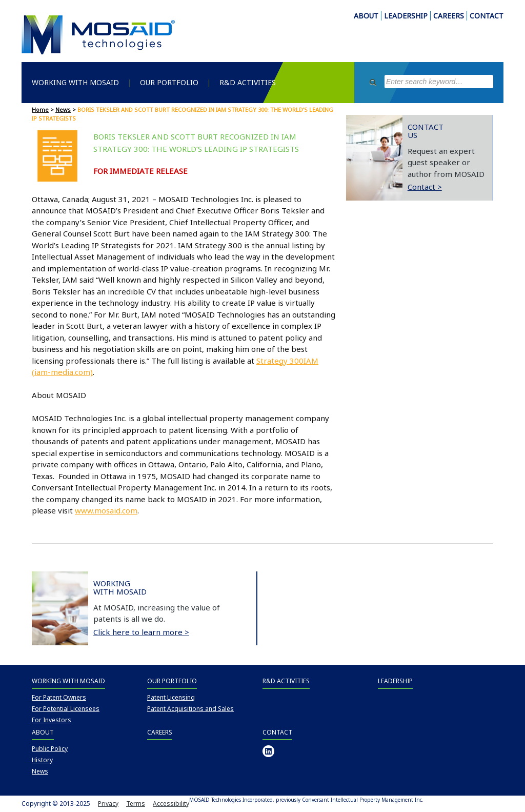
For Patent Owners (59, 697)
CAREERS (449, 16)
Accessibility (171, 804)
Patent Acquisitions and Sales (190, 709)
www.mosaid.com (106, 510)
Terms (136, 804)
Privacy (108, 804)
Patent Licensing (171, 697)
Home (40, 110)
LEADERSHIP (406, 16)
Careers (160, 732)
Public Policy (50, 749)
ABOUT (366, 16)
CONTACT (487, 16)
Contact (277, 732)
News (63, 110)
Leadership (395, 681)
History (42, 760)
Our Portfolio (169, 82)
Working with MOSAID (75, 82)
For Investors (52, 720)
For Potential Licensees (66, 709)
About (43, 732)
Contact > (425, 187)
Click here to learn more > (141, 632)
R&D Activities (248, 82)
